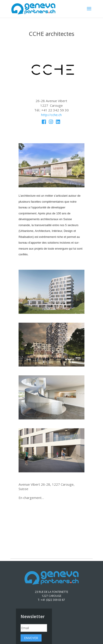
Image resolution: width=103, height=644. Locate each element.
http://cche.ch (51, 115)
